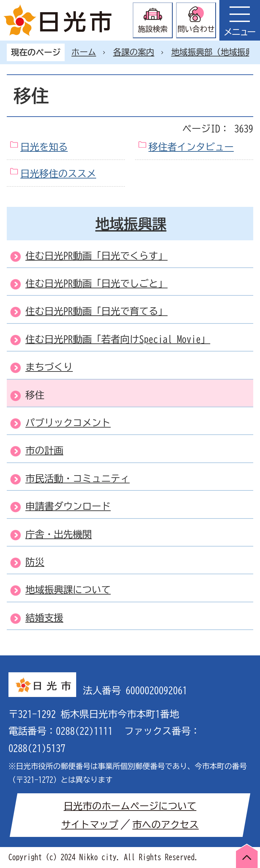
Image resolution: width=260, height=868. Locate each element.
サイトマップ (90, 824)
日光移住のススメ (58, 173)
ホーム (84, 52)
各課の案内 (134, 52)
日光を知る (44, 147)
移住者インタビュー (191, 147)
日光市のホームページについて (130, 806)
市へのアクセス (166, 824)
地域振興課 (131, 224)
